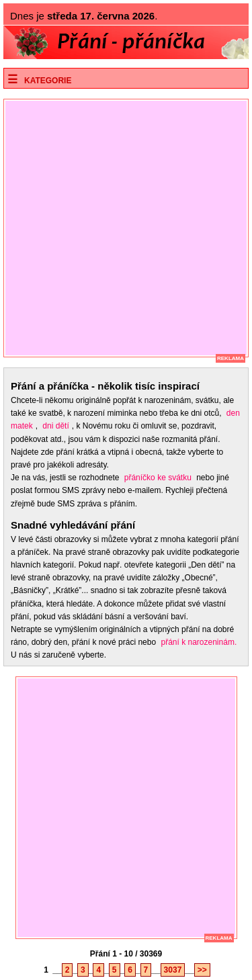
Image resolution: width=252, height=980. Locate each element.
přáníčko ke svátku (158, 478)
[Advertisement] (126, 228)
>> (202, 970)
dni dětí (55, 426)
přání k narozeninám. (199, 642)
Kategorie (48, 81)
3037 (173, 970)
